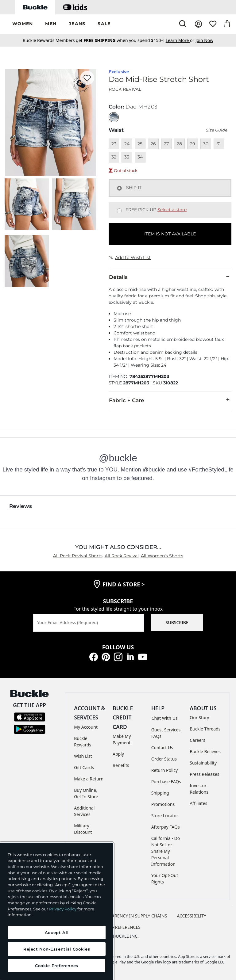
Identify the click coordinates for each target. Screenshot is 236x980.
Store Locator (165, 816)
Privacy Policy (63, 909)
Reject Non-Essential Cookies (57, 949)
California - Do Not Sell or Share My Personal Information (166, 851)
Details (170, 277)
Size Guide (217, 130)
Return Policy (164, 770)
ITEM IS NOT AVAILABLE (170, 234)
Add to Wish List (130, 257)
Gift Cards (84, 767)
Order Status (164, 759)
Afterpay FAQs (166, 827)
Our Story (199, 717)
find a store (124, 584)
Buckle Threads (205, 729)
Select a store (172, 210)
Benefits (121, 765)
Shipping (160, 793)
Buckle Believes (205, 751)
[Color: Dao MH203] (114, 117)
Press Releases (204, 774)
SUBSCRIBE (177, 622)
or (181, 40)
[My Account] (198, 24)
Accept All (57, 932)
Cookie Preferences (118, 927)
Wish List (83, 756)
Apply (118, 754)
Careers (197, 740)
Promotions (163, 804)
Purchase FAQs (166, 782)
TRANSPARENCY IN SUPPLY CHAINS (132, 916)
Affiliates (198, 803)
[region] (57, 911)
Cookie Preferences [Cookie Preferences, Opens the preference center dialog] (57, 966)
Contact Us (162, 747)
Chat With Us (165, 718)
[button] (23, 24)
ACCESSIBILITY (192, 916)
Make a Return (89, 779)
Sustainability (203, 763)
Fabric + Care (170, 400)
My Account (86, 727)
